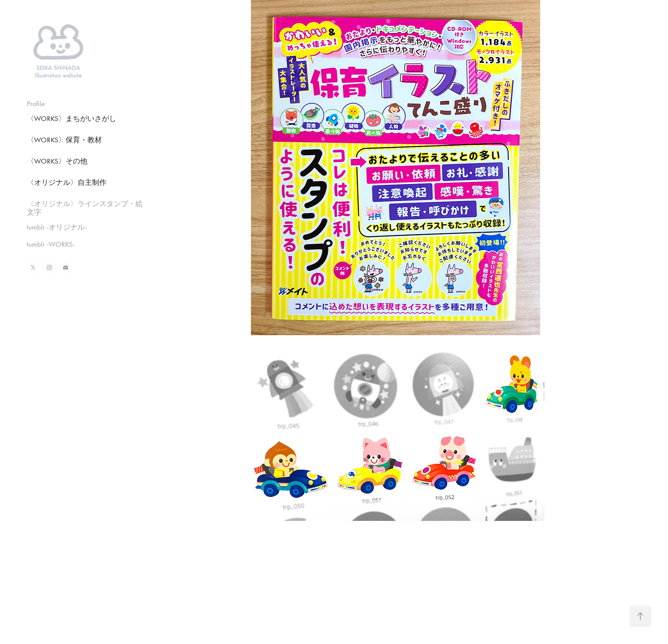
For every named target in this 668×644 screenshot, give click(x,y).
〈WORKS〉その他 (57, 161)
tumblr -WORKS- (51, 244)
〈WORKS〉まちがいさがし (72, 118)
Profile (36, 103)
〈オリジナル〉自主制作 (67, 182)
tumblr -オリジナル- (57, 227)
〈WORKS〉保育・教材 (64, 140)
